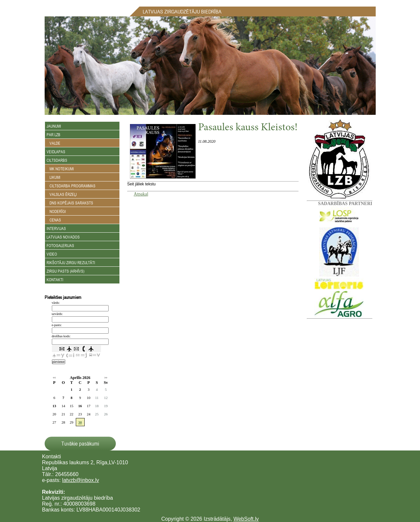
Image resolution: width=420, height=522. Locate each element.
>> (106, 378)
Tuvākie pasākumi (80, 444)
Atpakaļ (141, 194)
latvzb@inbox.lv (80, 480)
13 (54, 406)
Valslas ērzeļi (62, 194)
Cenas (54, 220)
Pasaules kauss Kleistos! (248, 128)
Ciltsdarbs (57, 160)
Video (52, 254)
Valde (53, 143)
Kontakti (55, 280)
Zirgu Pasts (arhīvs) (65, 271)
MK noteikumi (60, 169)
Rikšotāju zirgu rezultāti (71, 262)
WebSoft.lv (246, 519)
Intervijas (56, 228)
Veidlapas (56, 152)
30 (80, 422)
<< (54, 378)
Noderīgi (56, 211)
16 (80, 406)
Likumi (53, 177)
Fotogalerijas (60, 245)
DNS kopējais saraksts (70, 203)
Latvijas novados (63, 237)
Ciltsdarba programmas (71, 186)
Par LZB (53, 135)
